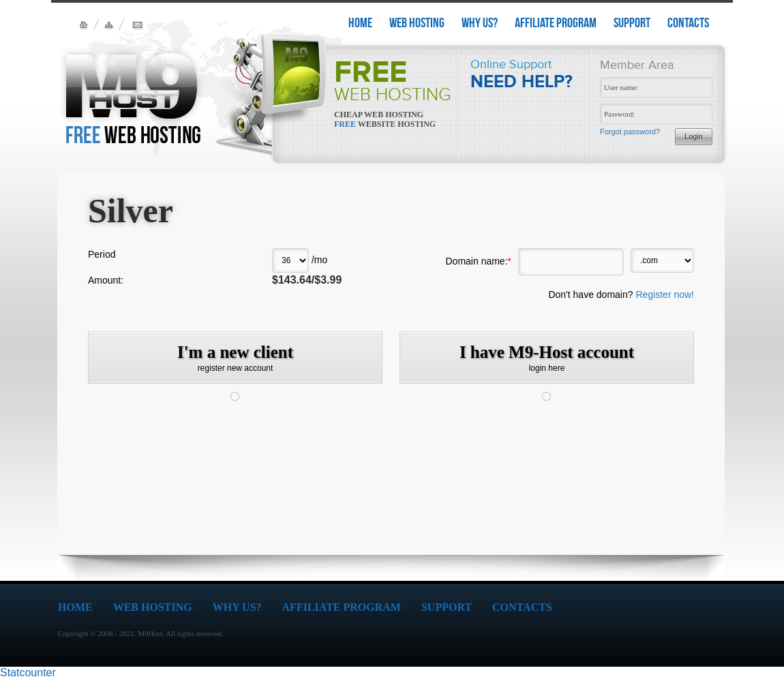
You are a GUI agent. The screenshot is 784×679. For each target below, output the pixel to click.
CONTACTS (688, 22)
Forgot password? (630, 132)
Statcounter (28, 673)
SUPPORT (632, 22)
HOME (360, 22)
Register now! (665, 295)
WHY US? (480, 22)
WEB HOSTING (417, 22)
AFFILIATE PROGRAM (556, 22)
